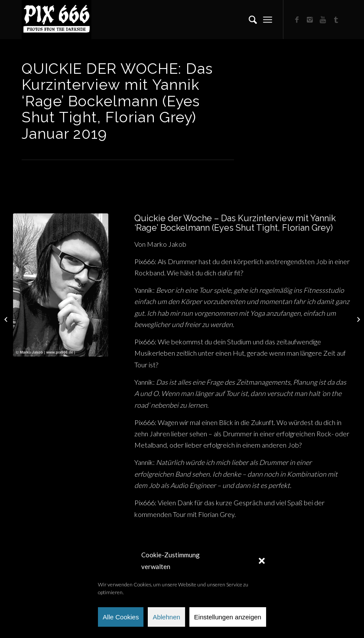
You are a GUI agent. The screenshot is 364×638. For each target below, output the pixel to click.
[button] (262, 561)
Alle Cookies (121, 617)
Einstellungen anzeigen (228, 617)
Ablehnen (166, 617)
